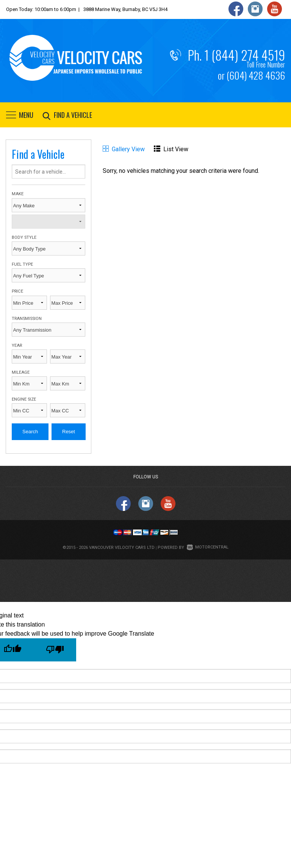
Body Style (24, 237)
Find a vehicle (66, 115)
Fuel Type (22, 264)
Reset (69, 432)
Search (30, 432)
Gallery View (124, 149)
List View (171, 149)
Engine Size (24, 399)
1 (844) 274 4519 (245, 55)
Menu (20, 115)
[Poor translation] (55, 650)
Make (18, 194)
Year (17, 345)
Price (17, 291)
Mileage (21, 372)
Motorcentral (208, 547)
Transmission (27, 319)
